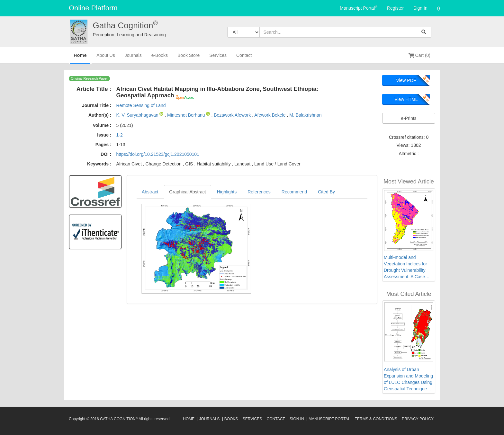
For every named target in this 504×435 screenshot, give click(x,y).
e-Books (160, 58)
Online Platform (93, 8)
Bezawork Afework (233, 115)
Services (218, 58)
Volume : (102, 125)
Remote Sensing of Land (141, 105)
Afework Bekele (270, 115)
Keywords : (99, 164)
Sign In (420, 8)
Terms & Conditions (376, 419)
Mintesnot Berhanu (187, 115)
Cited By (326, 192)
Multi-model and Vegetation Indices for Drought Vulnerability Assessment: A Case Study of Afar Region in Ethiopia (407, 267)
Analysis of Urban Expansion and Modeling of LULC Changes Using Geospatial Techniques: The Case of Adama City (408, 379)
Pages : (104, 145)
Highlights (227, 192)
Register (395, 8)
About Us (106, 58)
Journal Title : (97, 105)
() (439, 8)
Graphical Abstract (187, 192)
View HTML (406, 99)
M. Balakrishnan (305, 115)
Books (231, 419)
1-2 (119, 135)
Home (80, 58)
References (259, 192)
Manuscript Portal (359, 8)
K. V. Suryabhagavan (138, 115)
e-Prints (409, 118)
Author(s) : (100, 115)
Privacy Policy (418, 419)
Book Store (189, 58)
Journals (133, 58)
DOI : (106, 154)
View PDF (406, 80)
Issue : (104, 135)
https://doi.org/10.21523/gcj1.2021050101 (157, 154)
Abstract (150, 192)
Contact (244, 58)
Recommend (294, 192)
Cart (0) (419, 55)
